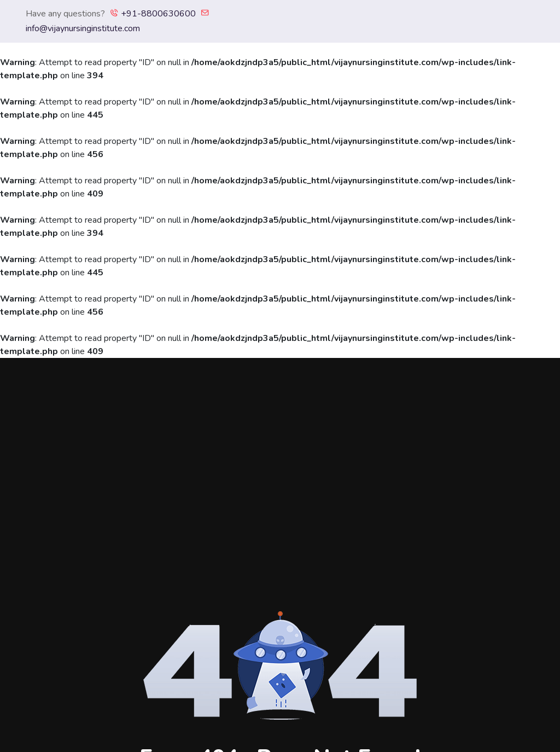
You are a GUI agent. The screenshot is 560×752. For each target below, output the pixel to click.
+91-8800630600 (153, 14)
